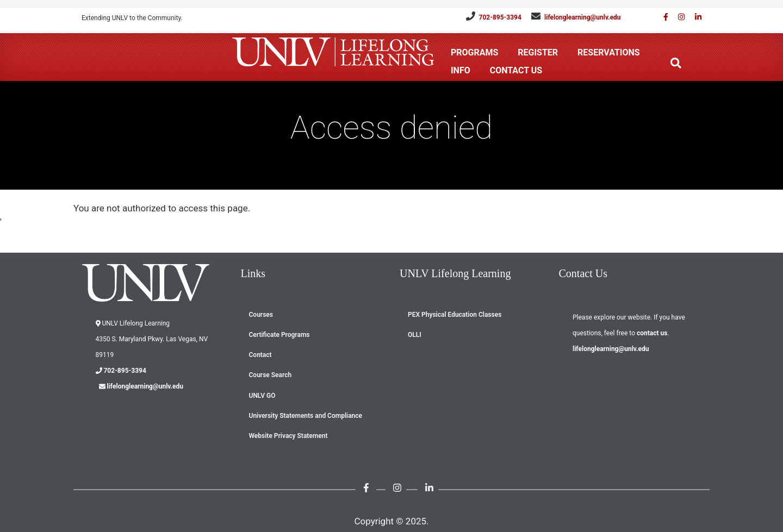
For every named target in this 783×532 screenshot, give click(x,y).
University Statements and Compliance (306, 416)
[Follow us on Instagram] (678, 17)
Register (538, 52)
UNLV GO (262, 396)
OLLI (415, 335)
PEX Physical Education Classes (455, 315)
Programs (474, 52)
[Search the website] (676, 63)
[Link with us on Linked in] (694, 17)
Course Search (271, 375)
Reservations (609, 52)
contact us (652, 333)
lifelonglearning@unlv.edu (583, 17)
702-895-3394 (500, 17)
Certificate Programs (279, 335)
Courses (261, 315)
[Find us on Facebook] (662, 17)
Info (461, 70)
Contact (260, 355)
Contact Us (516, 70)
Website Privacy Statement (288, 436)
